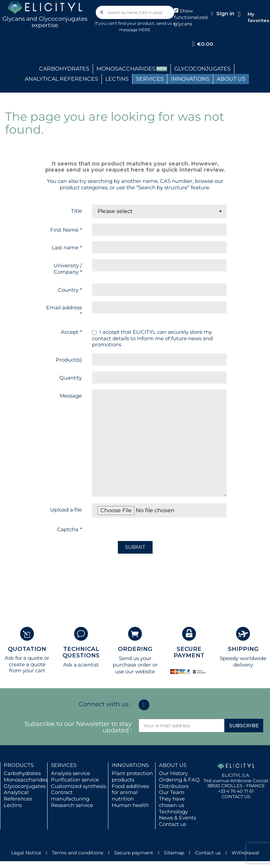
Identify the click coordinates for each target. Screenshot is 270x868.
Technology (173, 812)
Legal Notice (26, 853)
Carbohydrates (22, 773)
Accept (71, 332)
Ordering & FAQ (179, 780)
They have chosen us (172, 802)
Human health (130, 805)
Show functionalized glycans (191, 17)
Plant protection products (132, 776)
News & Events (177, 818)
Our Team (172, 792)
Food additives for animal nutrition (130, 793)
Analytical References (18, 795)
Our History (173, 773)
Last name (67, 247)
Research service (72, 805)
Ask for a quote (24, 658)
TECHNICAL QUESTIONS (81, 652)
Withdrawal (245, 853)
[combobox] (136, 12)
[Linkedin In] (144, 705)
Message (71, 396)
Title (76, 211)
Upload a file (66, 510)
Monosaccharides (26, 780)
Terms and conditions (78, 853)
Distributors (174, 786)
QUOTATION (27, 649)
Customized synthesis (78, 786)
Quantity (71, 378)
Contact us (173, 824)
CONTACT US (236, 796)
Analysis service (70, 773)
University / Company (68, 269)
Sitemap (174, 853)
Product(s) (69, 360)
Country (70, 290)
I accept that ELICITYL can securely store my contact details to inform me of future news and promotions (152, 339)
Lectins (13, 805)
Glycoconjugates (25, 786)
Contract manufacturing (70, 795)
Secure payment (134, 853)
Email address (64, 311)
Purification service (75, 780)
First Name (66, 230)
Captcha (69, 529)
